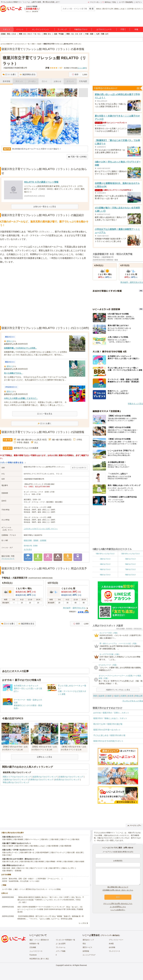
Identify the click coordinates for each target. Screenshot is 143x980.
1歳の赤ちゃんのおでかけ (130, 554)
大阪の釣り (45, 839)
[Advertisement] (28, 295)
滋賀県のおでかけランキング (45, 777)
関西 (68, 34)
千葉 (35, 34)
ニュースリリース (36, 951)
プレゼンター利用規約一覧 (65, 940)
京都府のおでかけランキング (71, 777)
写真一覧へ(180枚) (77, 157)
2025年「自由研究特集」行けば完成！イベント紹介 (21, 881)
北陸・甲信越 (59, 34)
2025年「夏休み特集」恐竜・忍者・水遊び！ (18, 879)
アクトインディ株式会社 (110, 935)
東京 (25, 34)
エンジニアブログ (89, 955)
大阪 (72, 34)
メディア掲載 (61, 951)
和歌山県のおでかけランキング (16, 782)
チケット (19, 81)
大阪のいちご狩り (68, 868)
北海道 (14, 34)
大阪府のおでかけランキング (15, 780)
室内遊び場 (28, 546)
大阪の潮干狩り (54, 868)
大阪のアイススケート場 (38, 868)
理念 (84, 944)
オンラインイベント (41, 29)
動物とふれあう (120, 9)
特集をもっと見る (135, 404)
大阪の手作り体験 (21, 846)
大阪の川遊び (7, 855)
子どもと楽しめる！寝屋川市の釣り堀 (109, 735)
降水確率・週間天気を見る (74, 608)
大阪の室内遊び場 (26, 862)
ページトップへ (134, 826)
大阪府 (116, 696)
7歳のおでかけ (130, 569)
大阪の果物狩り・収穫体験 (12, 871)
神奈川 (30, 34)
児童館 (35, 546)
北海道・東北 (6, 34)
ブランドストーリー (116, 940)
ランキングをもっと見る (133, 701)
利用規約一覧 (34, 944)
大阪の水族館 (79, 862)
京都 (76, 34)
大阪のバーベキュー (32, 839)
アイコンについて (8, 558)
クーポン (32, 81)
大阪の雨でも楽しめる (10, 862)
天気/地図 (83, 81)
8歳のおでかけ (105, 575)
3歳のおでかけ (130, 559)
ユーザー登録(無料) (126, 2)
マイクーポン (94, 2)
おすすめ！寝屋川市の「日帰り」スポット (111, 713)
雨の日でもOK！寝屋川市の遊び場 (108, 724)
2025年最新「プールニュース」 (49, 879)
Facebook (33, 955)
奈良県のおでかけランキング (67, 780)
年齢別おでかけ (81, 29)
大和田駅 (43, 540)
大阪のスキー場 (22, 868)
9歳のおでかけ (130, 575)
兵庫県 (123, 696)
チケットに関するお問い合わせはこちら (118, 904)
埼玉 (39, 34)
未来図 (111, 944)
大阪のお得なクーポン (10, 852)
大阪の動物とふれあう (37, 846)
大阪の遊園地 (7, 839)
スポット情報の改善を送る (12, 463)
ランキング (62, 29)
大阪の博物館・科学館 (54, 862)
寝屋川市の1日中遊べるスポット (107, 730)
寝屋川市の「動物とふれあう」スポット (110, 718)
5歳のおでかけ (130, 564)
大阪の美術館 (68, 862)
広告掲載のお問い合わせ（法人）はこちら (118, 890)
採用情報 (86, 951)
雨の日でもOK (108, 9)
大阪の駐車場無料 (42, 852)
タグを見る (28, 549)
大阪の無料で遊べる (27, 852)
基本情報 (6, 81)
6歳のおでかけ (105, 569)
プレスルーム (61, 947)
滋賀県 (102, 696)
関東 (21, 34)
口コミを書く (10, 74)
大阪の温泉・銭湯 (8, 868)
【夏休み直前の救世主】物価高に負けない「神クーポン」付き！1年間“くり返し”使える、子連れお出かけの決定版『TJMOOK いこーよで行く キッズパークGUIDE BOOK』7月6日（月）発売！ (51, 900)
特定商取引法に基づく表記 (39, 959)
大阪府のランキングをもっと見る (118, 690)
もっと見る (82, 923)
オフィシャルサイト (79, 468)
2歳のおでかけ (105, 559)
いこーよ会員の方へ (118, 910)
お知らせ (57, 81)
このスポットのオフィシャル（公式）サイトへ (41, 529)
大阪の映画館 (39, 862)
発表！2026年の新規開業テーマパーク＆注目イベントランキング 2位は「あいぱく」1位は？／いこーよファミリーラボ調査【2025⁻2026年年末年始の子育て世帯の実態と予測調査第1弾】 (50, 909)
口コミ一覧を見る (45, 414)
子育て (123, 29)
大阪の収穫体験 (53, 846)
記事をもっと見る (45, 757)
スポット (7, 29)
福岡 (107, 34)
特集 (136, 29)
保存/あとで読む (109, 2)
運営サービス (87, 947)
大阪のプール (65, 839)
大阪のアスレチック (58, 852)
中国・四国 (89, 34)
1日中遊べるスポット (135, 9)
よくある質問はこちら (118, 907)
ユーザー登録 (7, 889)
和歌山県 (139, 696)
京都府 (109, 696)
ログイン (139, 2)
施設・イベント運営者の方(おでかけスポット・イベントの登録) (38, 889)
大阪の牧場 (54, 839)
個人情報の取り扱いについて (118, 887)
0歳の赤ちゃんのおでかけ (105, 554)
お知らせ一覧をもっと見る (45, 207)
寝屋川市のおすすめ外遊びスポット (108, 741)
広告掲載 (33, 947)
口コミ (45, 81)
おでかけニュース (104, 29)
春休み (99, 9)
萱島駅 (36, 540)
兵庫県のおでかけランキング (41, 780)
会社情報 (112, 947)
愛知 (49, 34)
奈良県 (131, 696)
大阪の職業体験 (66, 846)
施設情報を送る (28, 74)
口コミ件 (82, 68)
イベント (20, 29)
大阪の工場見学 (8, 846)
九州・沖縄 (100, 34)
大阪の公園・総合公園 (75, 852)
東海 (45, 34)
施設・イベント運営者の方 (39, 940)
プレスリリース (114, 951)
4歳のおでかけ (105, 564)
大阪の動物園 (18, 839)
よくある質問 (61, 944)
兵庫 (81, 34)
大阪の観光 (75, 839)
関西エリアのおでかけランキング (17, 777)
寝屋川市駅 (28, 540)
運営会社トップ (88, 940)
